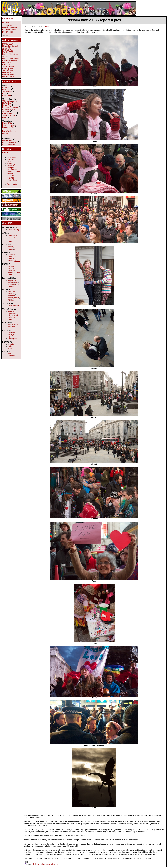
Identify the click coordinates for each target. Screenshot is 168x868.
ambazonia (13, 235)
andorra (11, 268)
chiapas (11, 284)
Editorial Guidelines (10, 30)
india (10, 305)
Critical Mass (7, 140)
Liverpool (11, 168)
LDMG (5, 117)
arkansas (12, 313)
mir (9, 354)
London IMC (8, 19)
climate (11, 344)
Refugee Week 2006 (10, 54)
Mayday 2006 (8, 52)
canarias (11, 237)
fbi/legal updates (11, 336)
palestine (12, 327)
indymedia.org (14, 230)
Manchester (12, 170)
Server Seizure (8, 66)
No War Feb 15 (8, 77)
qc (15, 249)
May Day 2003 (8, 75)
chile (17, 284)
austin (17, 315)
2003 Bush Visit (8, 71)
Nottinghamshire (14, 172)
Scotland (11, 176)
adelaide (11, 292)
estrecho (12, 239)
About (5, 26)
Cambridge (12, 164)
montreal (12, 259)
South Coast (12, 180)
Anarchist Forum (9, 144)
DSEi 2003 (7, 73)
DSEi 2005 (7, 62)
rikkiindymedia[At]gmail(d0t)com (45, 864)
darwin (17, 298)
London (47, 26)
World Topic (12, 184)
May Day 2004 (8, 69)
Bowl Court (7, 89)
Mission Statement (10, 28)
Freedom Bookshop (10, 107)
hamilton (11, 255)
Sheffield (11, 178)
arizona (11, 311)
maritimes (12, 257)
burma (11, 247)
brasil (16, 282)
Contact (11, 26)
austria (17, 272)
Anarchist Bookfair (9, 142)
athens (11, 272)
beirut (10, 325)
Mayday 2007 (8, 44)
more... (11, 241)
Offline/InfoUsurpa (9, 101)
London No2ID (8, 127)
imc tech (11, 356)
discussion (12, 332)
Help (11, 32)
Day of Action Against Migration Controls (11, 59)
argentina (12, 280)
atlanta (11, 315)
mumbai (16, 305)
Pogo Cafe (7, 95)
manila (11, 249)
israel (16, 325)
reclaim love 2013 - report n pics (94, 20)
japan (16, 247)
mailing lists (13, 339)
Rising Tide (7, 105)
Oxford (10, 174)
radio (10, 346)
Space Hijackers (9, 115)
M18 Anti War (8, 50)
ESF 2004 (6, 64)
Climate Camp (8, 133)
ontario (11, 261)
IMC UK (5, 153)
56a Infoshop (7, 91)
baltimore (12, 317)
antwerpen (12, 270)
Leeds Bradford (13, 166)
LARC (5, 93)
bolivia (11, 282)
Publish (5, 32)
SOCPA (5, 56)
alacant (11, 266)
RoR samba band (9, 113)
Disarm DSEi (7, 123)
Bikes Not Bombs (9, 131)
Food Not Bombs (9, 125)
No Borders (7, 103)
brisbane (12, 296)
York (9, 182)
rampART (6, 87)
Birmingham (12, 157)
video (10, 348)
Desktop (6, 22)
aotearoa (12, 294)
